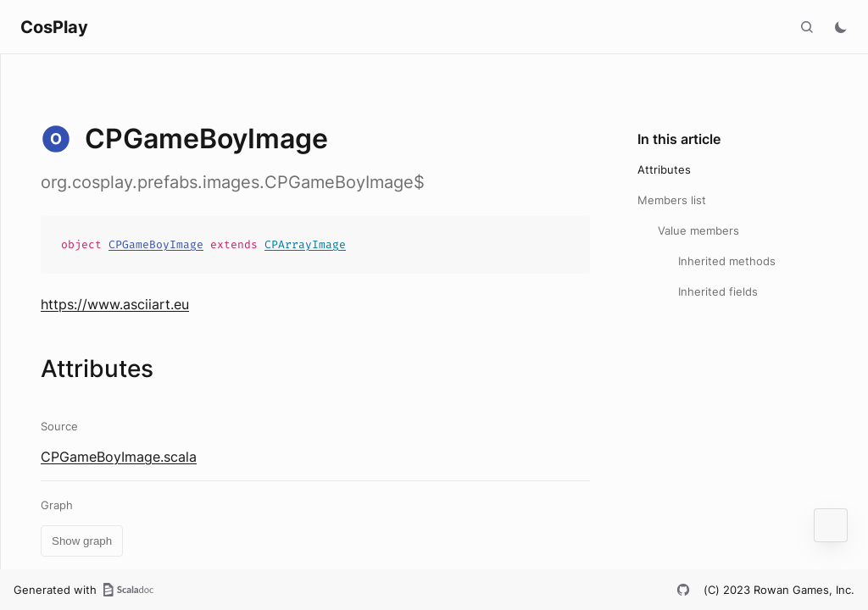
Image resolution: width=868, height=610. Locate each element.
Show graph (82, 541)
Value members (698, 230)
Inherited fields (718, 291)
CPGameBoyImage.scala (119, 457)
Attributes (664, 169)
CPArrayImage (305, 244)
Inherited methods (727, 261)
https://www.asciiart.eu (115, 304)
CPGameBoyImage (156, 244)
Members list (672, 200)
